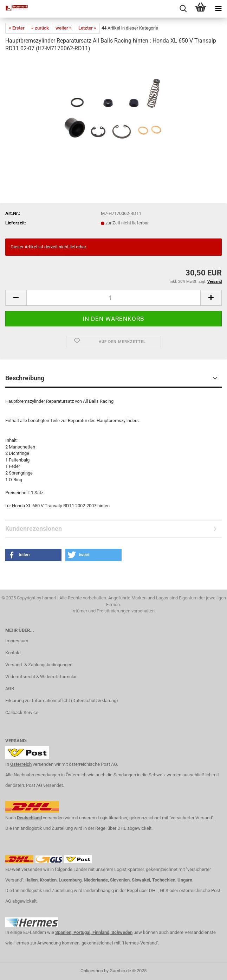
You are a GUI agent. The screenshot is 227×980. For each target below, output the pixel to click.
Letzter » (87, 28)
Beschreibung (25, 378)
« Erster (17, 28)
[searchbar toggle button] (183, 9)
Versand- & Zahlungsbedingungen (39, 665)
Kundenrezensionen (34, 529)
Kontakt (13, 653)
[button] (33, 555)
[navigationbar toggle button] (218, 9)
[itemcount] (113, 298)
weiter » (64, 28)
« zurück (40, 28)
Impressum (17, 641)
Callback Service (22, 712)
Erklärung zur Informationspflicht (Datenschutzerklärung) (62, 701)
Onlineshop (92, 971)
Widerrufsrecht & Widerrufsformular (41, 677)
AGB (10, 689)
